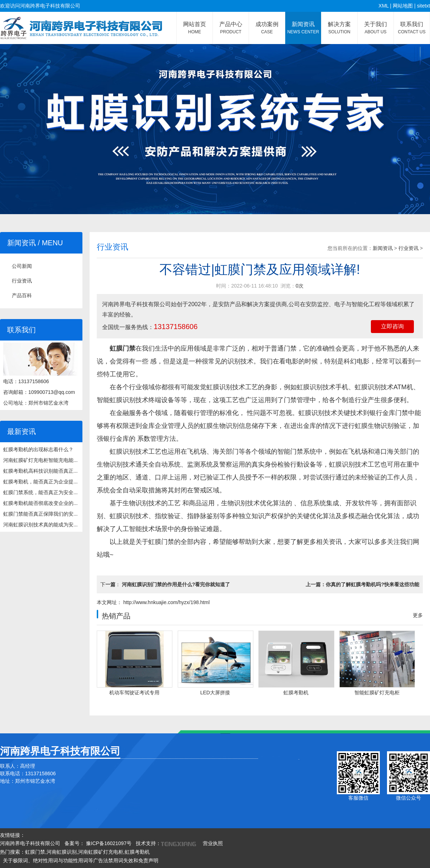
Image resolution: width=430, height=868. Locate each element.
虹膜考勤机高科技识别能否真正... (40, 471)
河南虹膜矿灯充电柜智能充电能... (40, 460)
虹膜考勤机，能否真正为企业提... (40, 482)
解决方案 (339, 28)
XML (383, 6)
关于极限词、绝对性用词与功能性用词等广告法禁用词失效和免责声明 (81, 860)
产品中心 (231, 28)
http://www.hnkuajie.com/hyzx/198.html (166, 602)
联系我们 (412, 28)
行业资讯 (22, 281)
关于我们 (376, 28)
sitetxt (423, 6)
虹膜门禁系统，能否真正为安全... (40, 492)
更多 (418, 615)
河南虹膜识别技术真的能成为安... (40, 525)
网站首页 (195, 28)
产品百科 (22, 295)
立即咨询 (392, 326)
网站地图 (403, 6)
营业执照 (213, 843)
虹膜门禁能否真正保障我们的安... (40, 514)
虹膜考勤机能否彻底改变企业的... (40, 503)
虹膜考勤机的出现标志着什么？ (38, 449)
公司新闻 (22, 266)
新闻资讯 (303, 28)
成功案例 (267, 28)
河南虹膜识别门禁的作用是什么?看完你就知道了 (176, 584)
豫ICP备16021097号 (108, 843)
